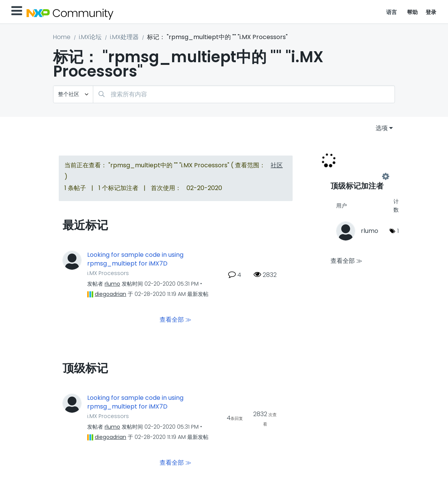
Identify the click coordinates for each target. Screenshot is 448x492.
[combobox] (244, 94)
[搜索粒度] (73, 94)
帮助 (413, 12)
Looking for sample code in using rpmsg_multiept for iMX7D (135, 259)
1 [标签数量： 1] (398, 231)
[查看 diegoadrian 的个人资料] (110, 294)
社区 (277, 165)
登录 (431, 12)
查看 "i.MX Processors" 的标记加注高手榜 (358, 177)
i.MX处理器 (124, 37)
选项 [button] (382, 128)
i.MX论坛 (90, 37)
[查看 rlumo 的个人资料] (112, 284)
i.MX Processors (108, 273)
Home (62, 37)
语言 (392, 12)
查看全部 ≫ (175, 320)
